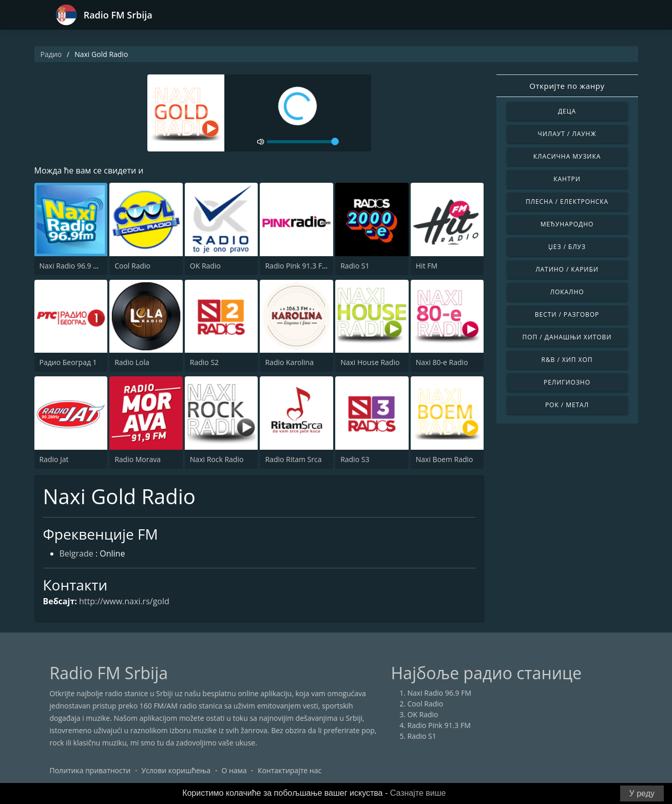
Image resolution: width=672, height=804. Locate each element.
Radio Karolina (289, 362)
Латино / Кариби (567, 269)
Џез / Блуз (567, 247)
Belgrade (76, 553)
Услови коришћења (176, 770)
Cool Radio (132, 266)
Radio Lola (132, 362)
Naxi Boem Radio (445, 459)
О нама (234, 770)
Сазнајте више (418, 793)
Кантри (567, 179)
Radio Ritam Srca (293, 459)
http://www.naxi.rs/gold (124, 601)
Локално (567, 292)
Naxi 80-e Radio (442, 362)
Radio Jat (54, 459)
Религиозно (567, 382)
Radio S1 (355, 266)
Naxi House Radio (370, 362)
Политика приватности (90, 770)
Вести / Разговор (567, 314)
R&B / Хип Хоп (567, 360)
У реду (642, 793)
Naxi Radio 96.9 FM (72, 266)
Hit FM (427, 266)
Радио (51, 54)
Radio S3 (355, 459)
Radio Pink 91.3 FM (296, 266)
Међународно (567, 224)
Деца (567, 111)
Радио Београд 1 (68, 362)
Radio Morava (138, 459)
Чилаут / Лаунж (567, 134)
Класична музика (567, 156)
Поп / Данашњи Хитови (567, 337)
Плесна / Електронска (567, 202)
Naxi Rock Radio (217, 459)
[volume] (303, 142)
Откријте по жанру (567, 86)
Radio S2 (204, 362)
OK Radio (205, 266)
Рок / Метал (567, 405)
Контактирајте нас (290, 770)
